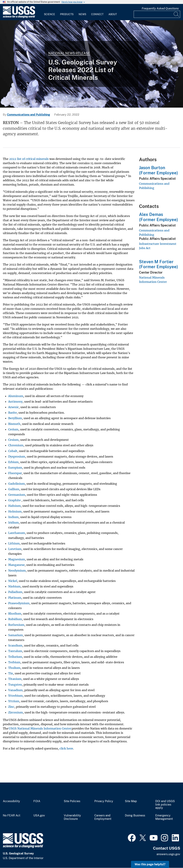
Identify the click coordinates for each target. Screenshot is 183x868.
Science (50, 14)
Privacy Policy (104, 801)
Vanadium (15, 690)
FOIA (37, 801)
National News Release (69, 53)
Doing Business (135, 816)
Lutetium (15, 549)
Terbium (14, 662)
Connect (97, 14)
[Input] (157, 14)
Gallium (14, 489)
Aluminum (16, 396)
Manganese (16, 565)
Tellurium (15, 657)
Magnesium (17, 559)
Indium (13, 517)
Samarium (16, 635)
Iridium (13, 523)
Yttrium (14, 701)
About (113, 14)
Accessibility (11, 801)
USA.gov (39, 816)
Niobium (14, 586)
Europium (15, 468)
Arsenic (13, 407)
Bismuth (14, 424)
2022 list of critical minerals (29, 159)
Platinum (15, 598)
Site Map (131, 801)
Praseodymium (19, 603)
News (82, 14)
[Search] (177, 14)
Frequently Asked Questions (160, 8)
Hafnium (14, 506)
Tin (11, 673)
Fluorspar (15, 473)
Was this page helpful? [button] (150, 864)
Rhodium (15, 614)
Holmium (15, 511)
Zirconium (16, 712)
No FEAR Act (12, 816)
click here (66, 748)
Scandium (15, 645)
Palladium (15, 592)
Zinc (11, 707)
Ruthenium (16, 625)
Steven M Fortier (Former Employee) (159, 264)
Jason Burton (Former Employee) (159, 170)
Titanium (15, 679)
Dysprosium (17, 456)
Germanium (17, 495)
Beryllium (15, 418)
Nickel (13, 581)
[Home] (19, 17)
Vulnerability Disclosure (72, 817)
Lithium (14, 543)
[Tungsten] (91, 64)
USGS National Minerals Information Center (40, 728)
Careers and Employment (103, 817)
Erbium (13, 462)
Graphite (15, 500)
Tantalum (15, 651)
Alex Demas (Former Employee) (159, 217)
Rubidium (15, 619)
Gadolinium (17, 484)
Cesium (13, 440)
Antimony (15, 402)
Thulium (14, 668)
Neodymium (17, 571)
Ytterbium (15, 696)
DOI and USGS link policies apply (165, 805)
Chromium (16, 445)
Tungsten (15, 685)
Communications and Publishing (29, 115)
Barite (13, 413)
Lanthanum (17, 533)
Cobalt (13, 451)
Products (67, 14)
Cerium (13, 429)
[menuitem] (50, 12)
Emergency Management (164, 817)
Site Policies (72, 801)
